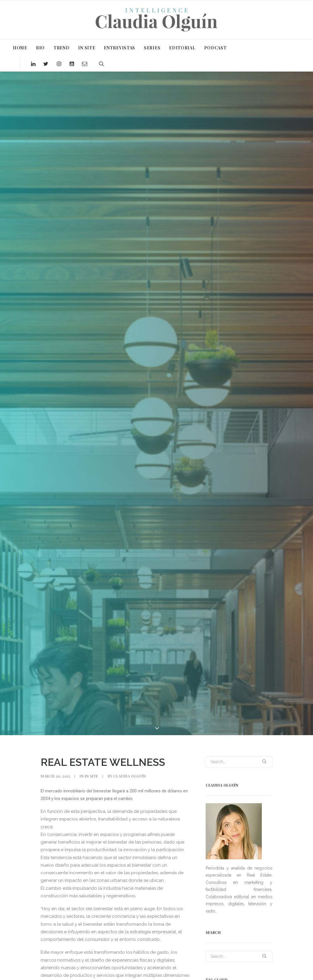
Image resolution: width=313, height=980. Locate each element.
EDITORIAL (182, 48)
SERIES (152, 48)
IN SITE (87, 48)
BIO (40, 48)
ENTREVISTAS (119, 48)
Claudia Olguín (129, 776)
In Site (92, 776)
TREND (62, 48)
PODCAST (215, 48)
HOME (20, 48)
